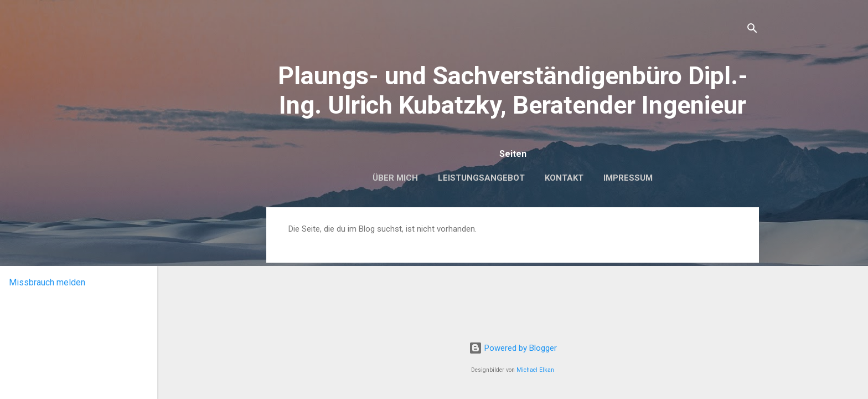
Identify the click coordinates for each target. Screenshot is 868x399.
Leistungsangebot (481, 178)
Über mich (395, 178)
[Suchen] (752, 30)
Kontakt (564, 178)
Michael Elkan (535, 370)
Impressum (628, 178)
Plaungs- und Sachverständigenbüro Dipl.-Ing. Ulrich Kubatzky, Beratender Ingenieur (513, 90)
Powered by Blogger (513, 348)
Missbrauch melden (47, 282)
